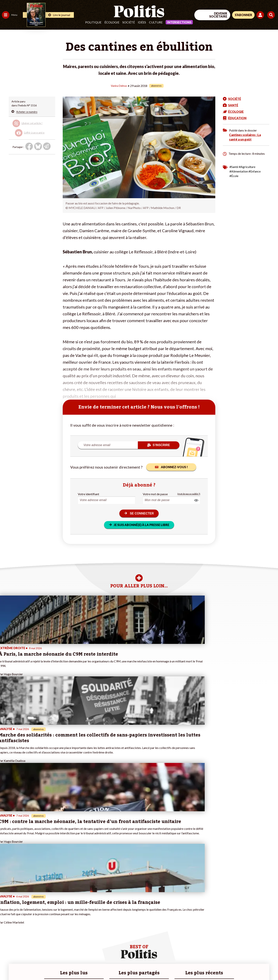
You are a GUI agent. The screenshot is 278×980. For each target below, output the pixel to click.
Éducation (22, 912)
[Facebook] (230, 949)
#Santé (234, 167)
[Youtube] (254, 949)
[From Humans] (235, 958)
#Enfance (255, 171)
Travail (20, 904)
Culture (156, 22)
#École (234, 176)
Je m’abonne (39, 916)
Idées (142, 22)
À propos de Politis (43, 928)
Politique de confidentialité (112, 967)
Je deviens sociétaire (44, 912)
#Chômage (68, 920)
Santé (19, 916)
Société (129, 22)
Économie (22, 908)
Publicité (139, 967)
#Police (66, 908)
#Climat (66, 904)
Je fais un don (40, 908)
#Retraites (68, 916)
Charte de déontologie (57, 967)
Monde (6, 928)
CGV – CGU (83, 967)
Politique (93, 22)
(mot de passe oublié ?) (189, 494)
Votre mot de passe (155, 494)
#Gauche (67, 912)
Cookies (154, 967)
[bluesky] (242, 949)
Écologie (112, 22)
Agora (5, 904)
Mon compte (39, 932)
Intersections (179, 22)
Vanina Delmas (119, 85)
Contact (7, 967)
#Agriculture (247, 167)
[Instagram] (266, 949)
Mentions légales (27, 967)
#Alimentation (239, 171)
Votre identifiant (88, 494)
